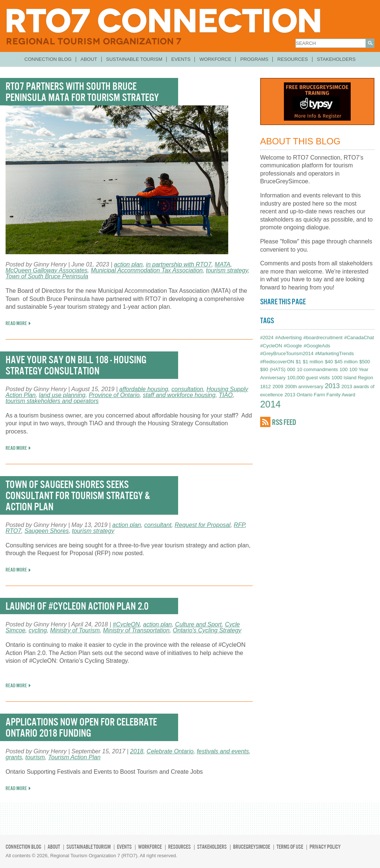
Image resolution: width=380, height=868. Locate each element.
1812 (266, 386)
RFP (239, 525)
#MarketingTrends (334, 353)
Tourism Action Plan (74, 757)
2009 (278, 386)
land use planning (62, 395)
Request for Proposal (203, 525)
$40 (329, 362)
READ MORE (16, 323)
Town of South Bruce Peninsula (47, 276)
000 (291, 369)
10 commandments (317, 369)
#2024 (267, 338)
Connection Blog (48, 59)
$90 (264, 369)
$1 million (313, 362)
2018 (137, 751)
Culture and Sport (198, 624)
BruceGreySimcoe (252, 847)
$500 (365, 362)
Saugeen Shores (47, 531)
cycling (38, 630)
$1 (298, 362)
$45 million (346, 362)
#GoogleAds (317, 346)
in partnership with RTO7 (178, 264)
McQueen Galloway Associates (47, 270)
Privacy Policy (325, 847)
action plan (128, 264)
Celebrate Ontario (170, 751)
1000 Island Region (352, 378)
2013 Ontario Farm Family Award (320, 395)
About (89, 59)
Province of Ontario (114, 395)
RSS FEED (284, 422)
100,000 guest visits (309, 378)
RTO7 (13, 531)
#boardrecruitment (323, 338)
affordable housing (144, 389)
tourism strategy (227, 270)
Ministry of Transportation (136, 630)
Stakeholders (336, 59)
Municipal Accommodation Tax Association (147, 270)
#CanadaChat (359, 338)
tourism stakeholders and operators (52, 401)
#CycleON (126, 624)
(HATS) (278, 369)
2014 (271, 404)
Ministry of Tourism (75, 630)
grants (14, 757)
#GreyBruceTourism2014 (287, 353)
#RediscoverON (277, 362)
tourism (35, 757)
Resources (292, 59)
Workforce (215, 59)
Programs (254, 59)
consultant (158, 525)
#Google (293, 346)
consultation (187, 389)
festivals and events (223, 751)
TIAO (226, 395)
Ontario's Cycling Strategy (207, 630)
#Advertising (288, 338)
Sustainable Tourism (134, 59)
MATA (223, 264)
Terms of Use (290, 847)
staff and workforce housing (179, 395)
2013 (332, 386)
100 (344, 369)
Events (181, 59)
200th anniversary (304, 386)
